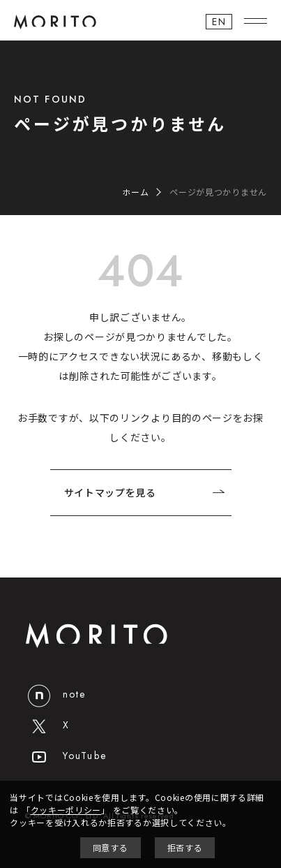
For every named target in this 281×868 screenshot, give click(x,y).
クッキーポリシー (66, 810)
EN (219, 22)
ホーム (135, 192)
